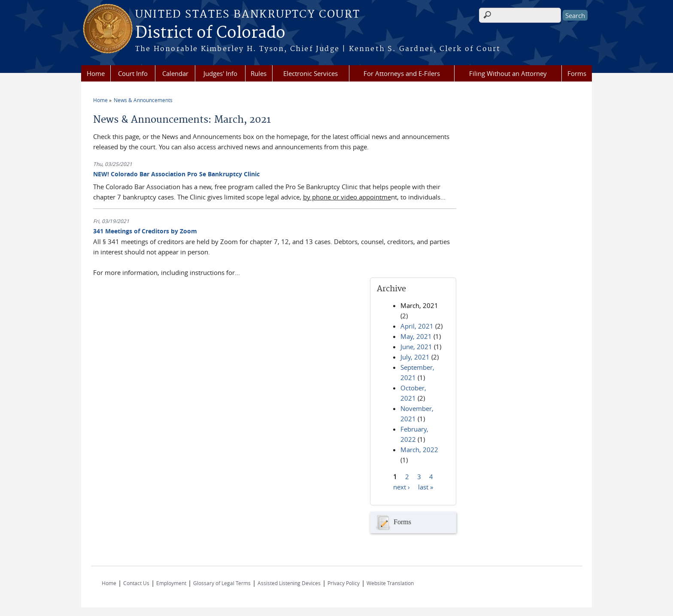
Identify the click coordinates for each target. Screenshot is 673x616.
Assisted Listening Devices (289, 583)
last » (426, 487)
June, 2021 (416, 347)
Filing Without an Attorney (508, 73)
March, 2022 (419, 450)
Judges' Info (220, 73)
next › (402, 487)
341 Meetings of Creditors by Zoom (145, 231)
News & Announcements (143, 100)
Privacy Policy (344, 583)
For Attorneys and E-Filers (402, 73)
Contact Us (136, 583)
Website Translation (390, 583)
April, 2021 (417, 326)
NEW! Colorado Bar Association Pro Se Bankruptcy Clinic (176, 174)
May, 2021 (416, 336)
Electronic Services (311, 73)
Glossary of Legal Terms (222, 583)
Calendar (175, 73)
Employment (171, 583)
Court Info (133, 73)
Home (96, 73)
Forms (577, 73)
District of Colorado (210, 33)
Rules (259, 73)
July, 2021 (415, 357)
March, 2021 (419, 305)
